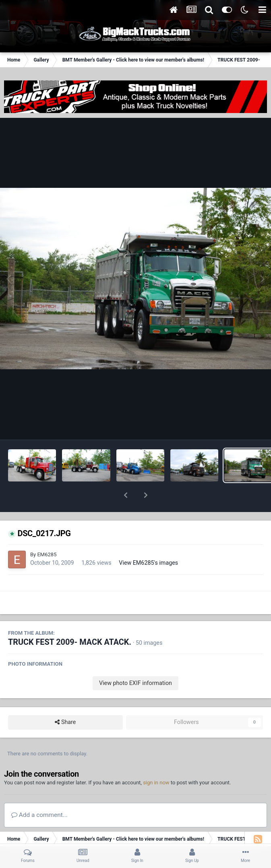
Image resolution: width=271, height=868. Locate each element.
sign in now (156, 762)
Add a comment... (39, 794)
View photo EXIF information (135, 662)
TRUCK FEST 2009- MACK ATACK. (70, 621)
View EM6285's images (148, 542)
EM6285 (47, 534)
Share (65, 701)
